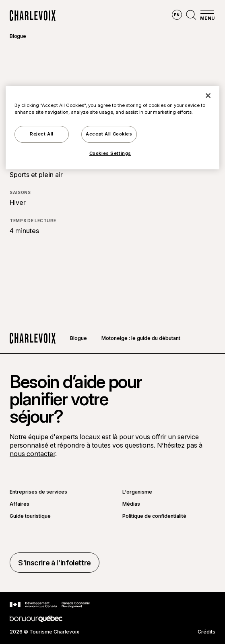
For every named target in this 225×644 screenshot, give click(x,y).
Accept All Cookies (109, 134)
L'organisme (137, 492)
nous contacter (32, 454)
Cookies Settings (110, 153)
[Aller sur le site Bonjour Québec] (36, 619)
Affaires (20, 504)
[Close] (208, 96)
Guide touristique (30, 516)
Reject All (42, 134)
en (177, 15)
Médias (131, 504)
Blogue (18, 36)
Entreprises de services (38, 492)
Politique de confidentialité (154, 516)
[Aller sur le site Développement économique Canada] (50, 605)
